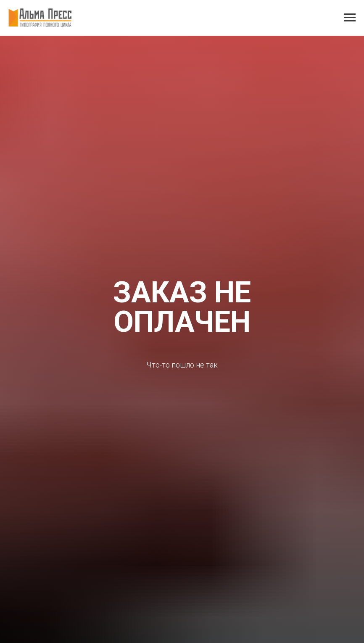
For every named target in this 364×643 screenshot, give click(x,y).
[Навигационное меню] (350, 18)
